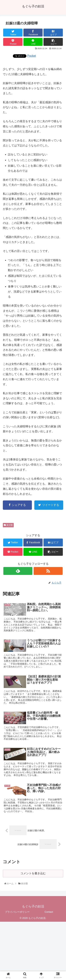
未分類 (8, 525)
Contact (49, 912)
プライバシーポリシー (17, 912)
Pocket (32, 56)
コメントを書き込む (33, 873)
